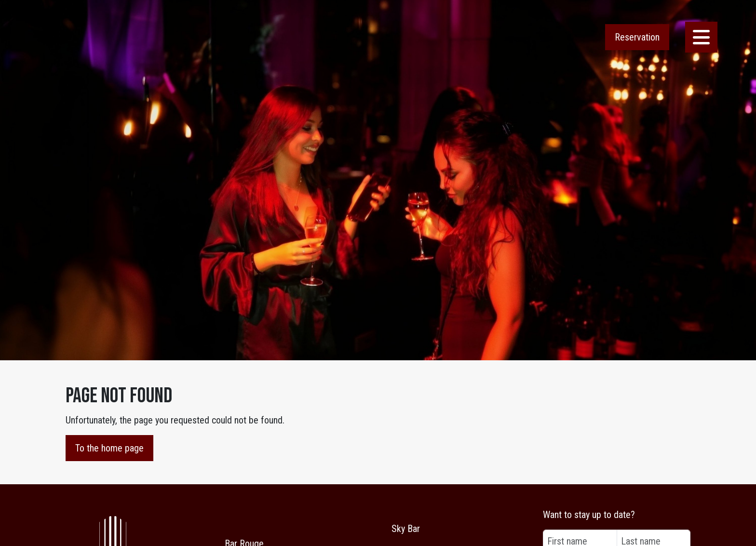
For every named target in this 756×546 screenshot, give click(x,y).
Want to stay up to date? (589, 515)
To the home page (109, 448)
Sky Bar (406, 529)
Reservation (637, 37)
